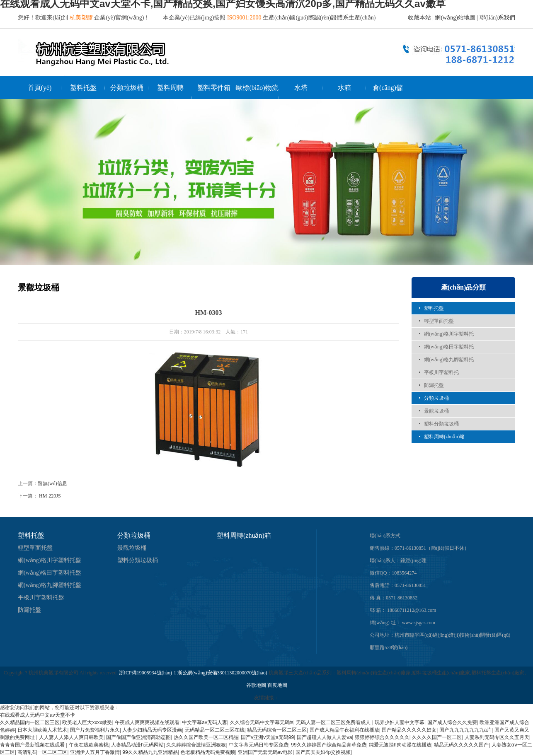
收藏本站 (419, 18)
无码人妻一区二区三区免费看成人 (334, 722)
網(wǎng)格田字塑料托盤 (50, 573)
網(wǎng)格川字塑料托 (449, 334)
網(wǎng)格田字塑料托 (449, 347)
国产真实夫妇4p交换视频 (323, 752)
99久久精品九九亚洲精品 (150, 752)
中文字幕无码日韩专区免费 (259, 745)
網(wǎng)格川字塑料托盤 (50, 560)
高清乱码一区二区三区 (42, 752)
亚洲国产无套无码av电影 (265, 752)
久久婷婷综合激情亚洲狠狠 (196, 745)
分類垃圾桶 (127, 88)
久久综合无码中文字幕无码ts (262, 722)
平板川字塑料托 (441, 372)
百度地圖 (277, 685)
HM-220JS (50, 496)
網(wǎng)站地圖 (455, 18)
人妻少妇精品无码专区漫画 (152, 730)
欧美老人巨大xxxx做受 (87, 722)
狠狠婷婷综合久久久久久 (382, 737)
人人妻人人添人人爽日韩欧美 (71, 737)
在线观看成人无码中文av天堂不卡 (38, 715)
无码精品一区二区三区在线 (215, 730)
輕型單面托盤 (439, 321)
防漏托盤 (434, 385)
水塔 (301, 88)
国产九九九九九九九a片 (466, 730)
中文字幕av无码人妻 (205, 722)
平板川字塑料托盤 (41, 598)
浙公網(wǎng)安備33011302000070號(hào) (223, 673)
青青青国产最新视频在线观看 (33, 745)
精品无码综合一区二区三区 (277, 730)
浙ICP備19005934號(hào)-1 (148, 673)
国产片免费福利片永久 (95, 730)
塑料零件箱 (214, 88)
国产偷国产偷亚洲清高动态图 (138, 737)
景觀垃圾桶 (436, 411)
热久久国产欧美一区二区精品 (206, 737)
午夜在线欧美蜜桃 (89, 745)
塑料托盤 (83, 88)
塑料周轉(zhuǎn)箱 (444, 437)
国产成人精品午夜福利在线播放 (344, 730)
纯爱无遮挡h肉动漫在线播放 (400, 745)
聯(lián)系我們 (497, 18)
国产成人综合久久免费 (452, 722)
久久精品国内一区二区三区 (30, 722)
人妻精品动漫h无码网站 (137, 745)
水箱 (344, 88)
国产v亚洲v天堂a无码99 (267, 737)
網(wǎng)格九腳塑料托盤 (50, 585)
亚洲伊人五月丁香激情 (95, 752)
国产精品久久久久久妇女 (409, 730)
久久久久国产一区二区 (437, 737)
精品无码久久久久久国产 (461, 745)
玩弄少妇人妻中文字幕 (400, 722)
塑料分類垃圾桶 (441, 424)
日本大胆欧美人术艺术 (42, 730)
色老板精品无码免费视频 (208, 752)
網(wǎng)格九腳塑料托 (449, 360)
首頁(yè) (40, 88)
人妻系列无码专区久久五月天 (497, 737)
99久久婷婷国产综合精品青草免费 (328, 745)
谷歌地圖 (256, 685)
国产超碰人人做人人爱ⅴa (325, 737)
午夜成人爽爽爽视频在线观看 (147, 722)
